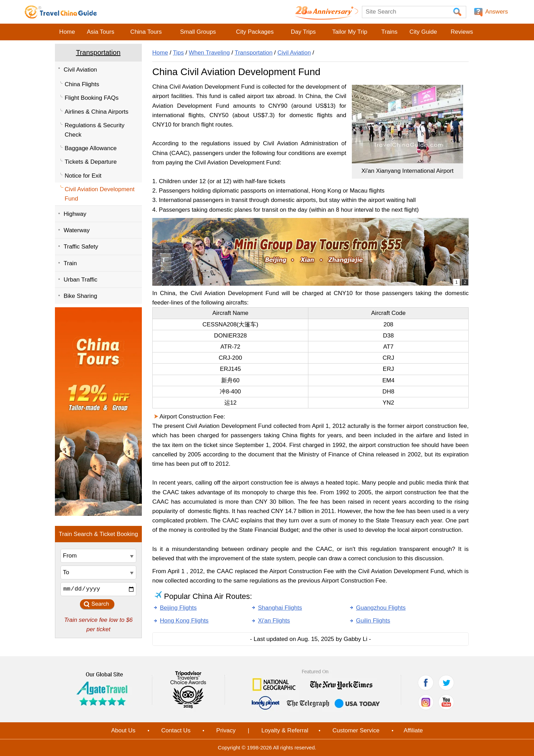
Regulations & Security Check (95, 130)
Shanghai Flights (280, 608)
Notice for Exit (83, 176)
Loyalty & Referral (285, 730)
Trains (390, 32)
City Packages (255, 32)
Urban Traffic (80, 280)
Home (67, 32)
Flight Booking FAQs (92, 98)
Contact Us (176, 730)
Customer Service (356, 730)
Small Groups (198, 32)
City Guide (423, 32)
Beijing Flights (178, 608)
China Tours (146, 32)
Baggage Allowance (91, 148)
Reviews (462, 32)
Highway (75, 214)
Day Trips (303, 32)
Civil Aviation (80, 70)
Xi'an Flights (274, 621)
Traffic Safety (81, 247)
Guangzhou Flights (381, 608)
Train (70, 263)
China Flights (82, 84)
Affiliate (413, 730)
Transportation (98, 52)
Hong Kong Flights (184, 621)
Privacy (226, 730)
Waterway (77, 230)
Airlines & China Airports (96, 112)
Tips (178, 53)
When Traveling (209, 53)
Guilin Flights (373, 621)
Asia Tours (101, 32)
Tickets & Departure (91, 162)
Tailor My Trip (350, 32)
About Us (123, 730)
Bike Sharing (80, 296)
